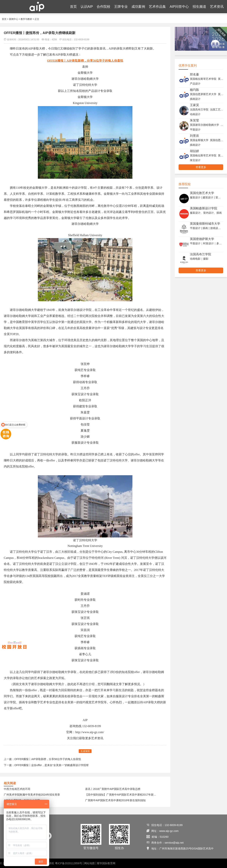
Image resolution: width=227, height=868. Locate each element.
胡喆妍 (194, 151)
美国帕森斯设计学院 (204, 208)
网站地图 (89, 863)
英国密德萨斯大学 (202, 239)
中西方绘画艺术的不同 (17, 789)
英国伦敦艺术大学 (202, 193)
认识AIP (87, 7)
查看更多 (201, 167)
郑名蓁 (194, 74)
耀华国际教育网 (106, 863)
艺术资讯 (217, 7)
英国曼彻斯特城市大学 (205, 224)
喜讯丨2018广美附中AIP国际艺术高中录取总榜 (113, 789)
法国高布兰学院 (201, 254)
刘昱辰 (194, 136)
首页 (73, 7)
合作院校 (103, 7)
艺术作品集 (157, 7)
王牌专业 (121, 7)
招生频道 (199, 7)
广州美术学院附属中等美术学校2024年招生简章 (32, 795)
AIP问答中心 (179, 7)
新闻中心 (14, 19)
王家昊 (194, 105)
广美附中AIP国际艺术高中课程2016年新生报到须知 (115, 800)
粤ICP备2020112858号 (69, 863)
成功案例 (138, 7)
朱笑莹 (194, 120)
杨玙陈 (194, 90)
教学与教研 (26, 19)
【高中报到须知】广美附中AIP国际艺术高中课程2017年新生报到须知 (122, 795)
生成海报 (85, 751)
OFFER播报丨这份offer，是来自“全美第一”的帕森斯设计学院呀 (52, 765)
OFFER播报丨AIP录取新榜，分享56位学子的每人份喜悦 (48, 759)
